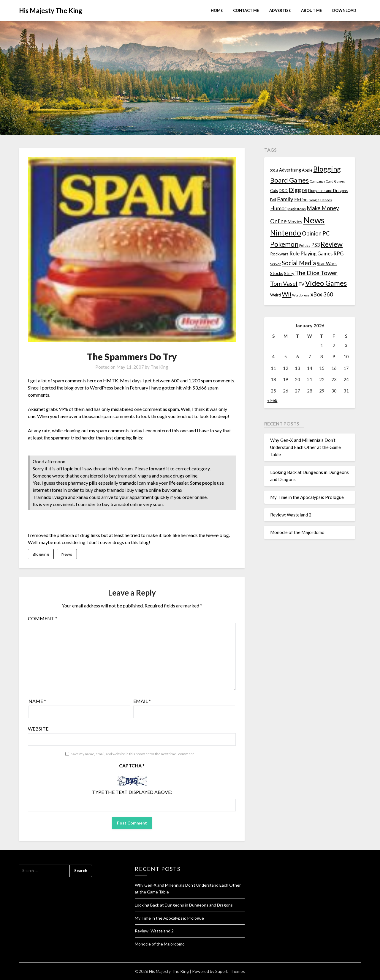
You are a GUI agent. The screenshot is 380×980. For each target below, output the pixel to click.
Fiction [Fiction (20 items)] (301, 200)
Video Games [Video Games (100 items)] (326, 283)
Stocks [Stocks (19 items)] (277, 273)
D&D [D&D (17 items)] (283, 190)
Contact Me (246, 10)
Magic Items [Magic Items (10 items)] (297, 209)
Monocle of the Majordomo (297, 532)
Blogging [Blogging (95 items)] (327, 169)
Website (38, 729)
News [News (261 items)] (314, 220)
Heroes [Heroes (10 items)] (326, 200)
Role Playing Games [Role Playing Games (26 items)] (311, 253)
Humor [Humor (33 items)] (278, 208)
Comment (43, 619)
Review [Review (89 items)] (332, 244)
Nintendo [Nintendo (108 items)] (286, 233)
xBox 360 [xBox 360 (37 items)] (322, 294)
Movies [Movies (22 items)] (295, 222)
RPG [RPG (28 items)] (339, 254)
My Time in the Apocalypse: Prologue (307, 497)
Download (344, 10)
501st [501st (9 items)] (274, 170)
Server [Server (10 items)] (275, 264)
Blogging (41, 554)
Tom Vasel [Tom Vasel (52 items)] (284, 283)
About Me (311, 10)
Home (217, 10)
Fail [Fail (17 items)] (273, 200)
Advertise (280, 10)
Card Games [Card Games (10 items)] (335, 181)
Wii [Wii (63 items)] (286, 294)
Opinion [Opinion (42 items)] (312, 233)
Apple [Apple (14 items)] (307, 170)
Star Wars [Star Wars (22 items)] (327, 263)
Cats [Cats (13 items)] (274, 191)
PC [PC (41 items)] (326, 233)
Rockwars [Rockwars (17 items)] (279, 254)
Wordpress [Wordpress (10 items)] (301, 295)
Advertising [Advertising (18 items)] (290, 170)
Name (37, 701)
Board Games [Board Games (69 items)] (289, 180)
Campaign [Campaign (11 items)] (317, 181)
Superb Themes (230, 972)
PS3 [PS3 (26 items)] (315, 245)
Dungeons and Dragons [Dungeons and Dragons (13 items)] (328, 191)
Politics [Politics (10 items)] (305, 245)
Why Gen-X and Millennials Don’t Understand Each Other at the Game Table (305, 447)
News (67, 554)
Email (142, 701)
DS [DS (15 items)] (305, 191)
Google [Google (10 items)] (314, 200)
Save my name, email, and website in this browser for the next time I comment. (133, 754)
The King (159, 367)
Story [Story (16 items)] (289, 273)
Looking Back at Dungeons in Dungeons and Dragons (184, 905)
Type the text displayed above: (132, 792)
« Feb (272, 400)
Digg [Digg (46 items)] (295, 190)
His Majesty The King (51, 11)
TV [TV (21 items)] (301, 284)
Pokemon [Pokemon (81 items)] (284, 244)
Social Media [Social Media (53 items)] (299, 263)
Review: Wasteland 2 (291, 515)
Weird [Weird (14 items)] (275, 295)
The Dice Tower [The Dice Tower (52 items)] (316, 273)
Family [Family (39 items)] (285, 199)
